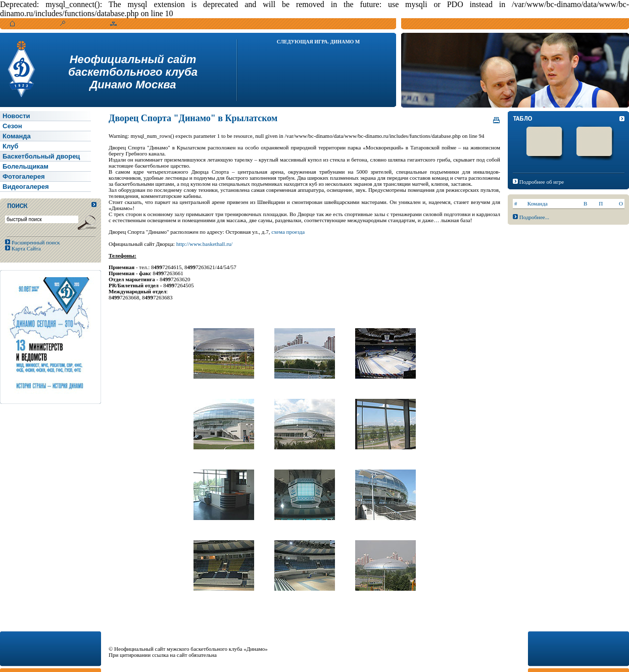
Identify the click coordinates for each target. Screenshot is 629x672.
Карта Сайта (26, 248)
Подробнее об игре (542, 182)
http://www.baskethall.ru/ (205, 244)
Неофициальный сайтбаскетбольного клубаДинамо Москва (133, 72)
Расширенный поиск (35, 242)
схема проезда (288, 232)
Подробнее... (534, 217)
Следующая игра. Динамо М (319, 42)
